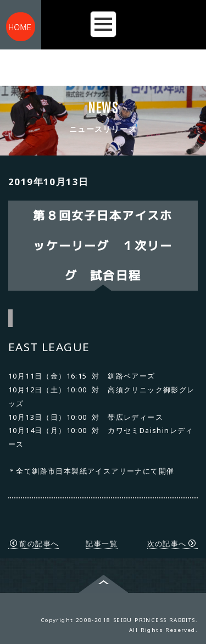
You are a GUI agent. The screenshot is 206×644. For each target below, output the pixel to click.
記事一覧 (102, 543)
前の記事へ (34, 543)
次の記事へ (172, 543)
